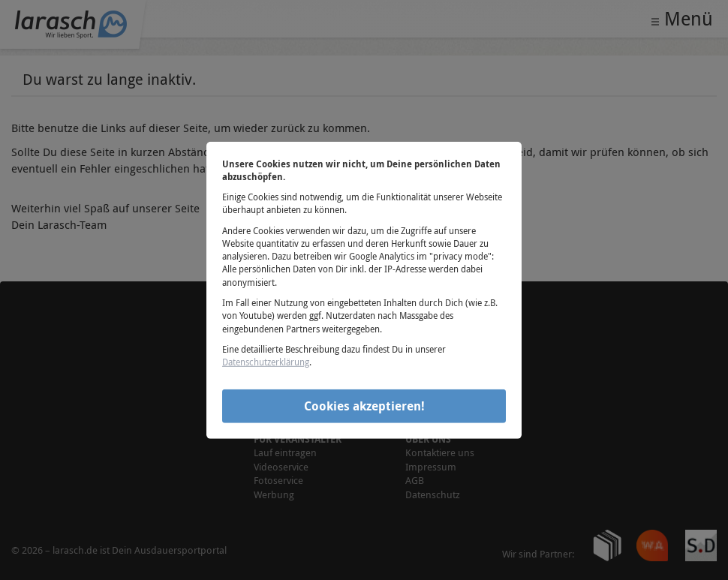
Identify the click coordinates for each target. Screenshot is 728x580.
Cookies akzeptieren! (364, 406)
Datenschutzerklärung (266, 362)
